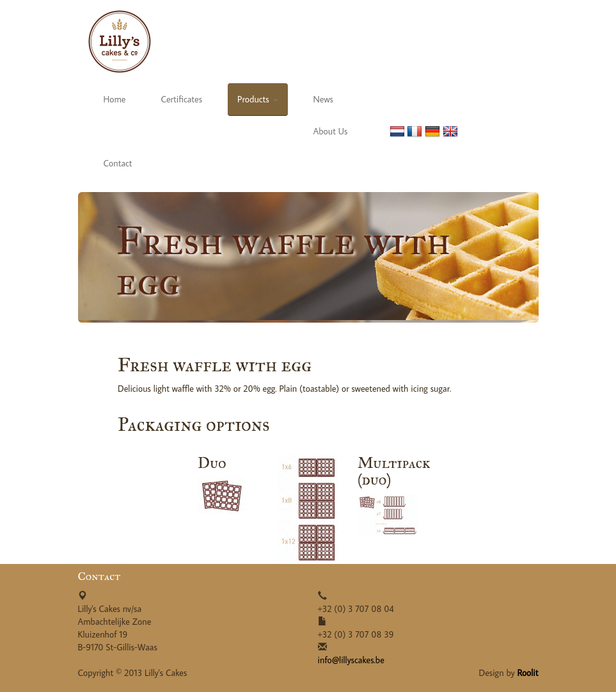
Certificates (181, 99)
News (323, 99)
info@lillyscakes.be (351, 660)
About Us (331, 131)
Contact (118, 163)
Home (115, 99)
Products (257, 99)
